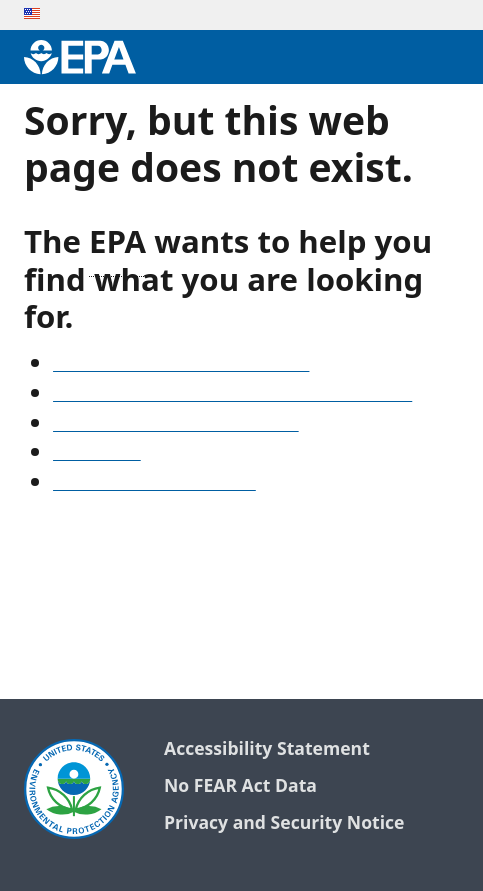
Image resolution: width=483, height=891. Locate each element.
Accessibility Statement (267, 749)
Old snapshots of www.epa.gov (176, 425)
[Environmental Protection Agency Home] (80, 57)
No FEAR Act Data (240, 786)
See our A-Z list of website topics (181, 365)
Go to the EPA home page (154, 484)
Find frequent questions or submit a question (232, 395)
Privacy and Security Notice (284, 823)
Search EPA (97, 454)
